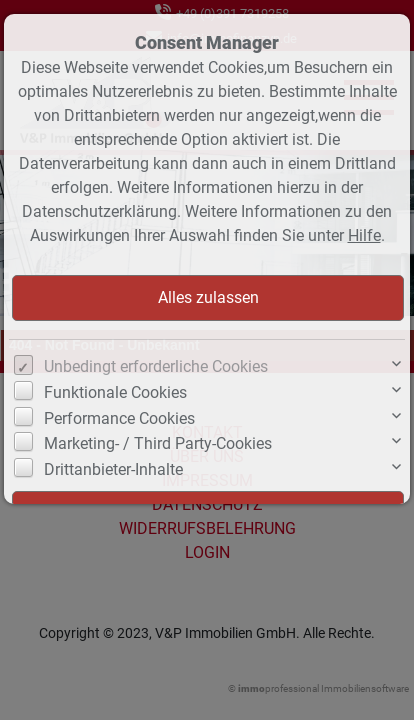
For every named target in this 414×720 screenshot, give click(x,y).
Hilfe (364, 235)
